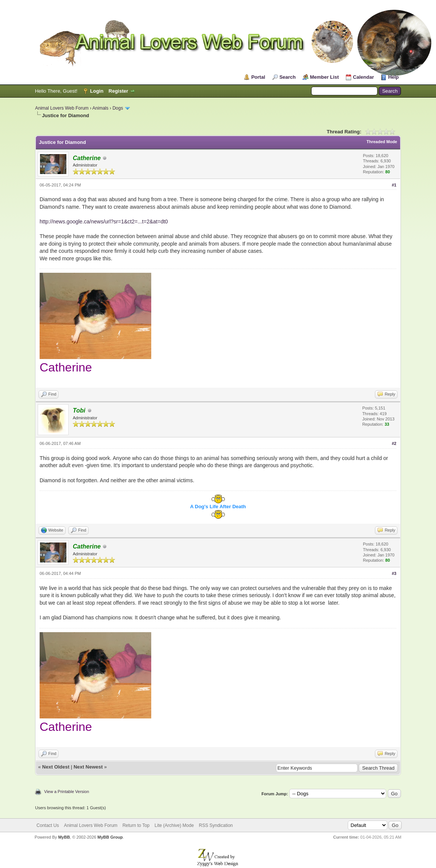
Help (393, 77)
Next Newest (88, 767)
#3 (394, 573)
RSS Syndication (216, 825)
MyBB (64, 837)
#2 (394, 443)
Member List (325, 77)
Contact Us (48, 825)
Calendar (364, 77)
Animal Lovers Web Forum (62, 108)
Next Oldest (56, 767)
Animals (101, 108)
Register (118, 91)
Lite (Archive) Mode (174, 825)
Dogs (118, 108)
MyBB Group (110, 837)
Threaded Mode (382, 142)
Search (288, 77)
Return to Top (136, 825)
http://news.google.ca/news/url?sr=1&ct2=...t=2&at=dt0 (104, 222)
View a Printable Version (67, 792)
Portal (258, 77)
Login (97, 91)
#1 (394, 185)
